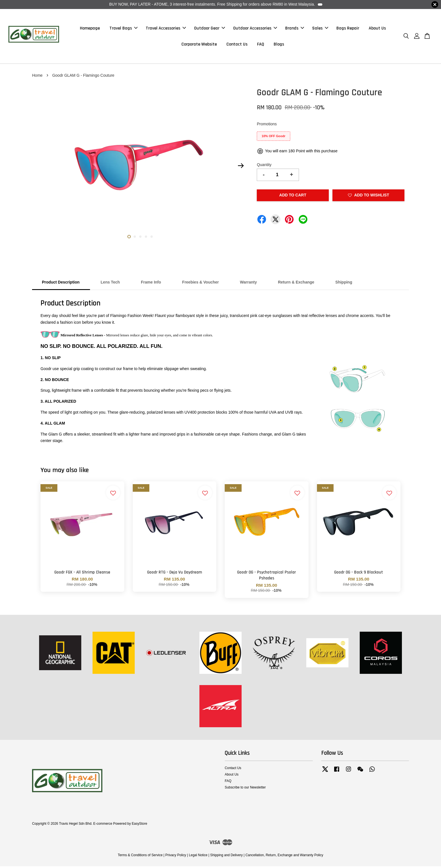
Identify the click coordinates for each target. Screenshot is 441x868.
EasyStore (139, 825)
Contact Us (237, 45)
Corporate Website (199, 45)
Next (241, 167)
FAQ (261, 45)
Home (37, 77)
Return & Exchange (296, 284)
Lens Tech (110, 284)
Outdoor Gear (210, 29)
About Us (377, 29)
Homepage (90, 29)
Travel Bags (123, 29)
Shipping (344, 284)
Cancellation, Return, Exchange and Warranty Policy (284, 857)
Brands (295, 29)
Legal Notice (198, 857)
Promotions (267, 126)
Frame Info (151, 284)
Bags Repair (348, 29)
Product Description (61, 284)
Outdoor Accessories (255, 29)
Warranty (248, 284)
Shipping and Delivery (226, 857)
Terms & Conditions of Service (140, 857)
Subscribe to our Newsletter (245, 789)
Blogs (279, 45)
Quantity (264, 166)
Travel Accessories (166, 29)
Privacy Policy (176, 857)
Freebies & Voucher (201, 284)
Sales (320, 29)
